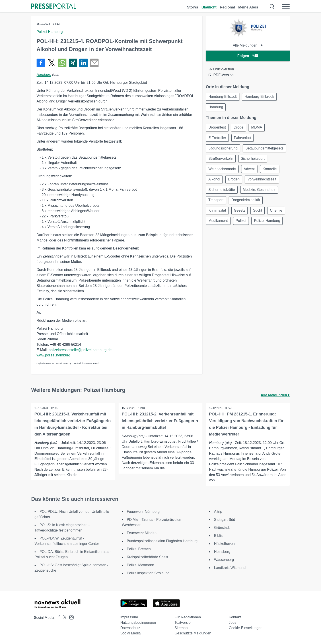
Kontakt (235, 617)
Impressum (129, 617)
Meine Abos (248, 7)
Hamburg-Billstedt (223, 97)
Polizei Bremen (139, 549)
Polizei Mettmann (141, 565)
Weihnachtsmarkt (255, 171)
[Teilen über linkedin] (84, 63)
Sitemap (181, 628)
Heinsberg (222, 552)
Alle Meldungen (248, 45)
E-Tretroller (217, 139)
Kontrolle (235, 182)
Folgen (248, 56)
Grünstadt (222, 528)
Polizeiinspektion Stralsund (148, 573)
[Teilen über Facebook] (41, 63)
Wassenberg (224, 560)
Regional (227, 7)
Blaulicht (209, 7)
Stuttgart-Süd (224, 520)
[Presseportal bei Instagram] (70, 617)
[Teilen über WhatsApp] (62, 63)
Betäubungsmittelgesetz (228, 160)
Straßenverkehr (267, 160)
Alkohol (257, 182)
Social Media (131, 633)
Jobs (233, 623)
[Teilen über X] (51, 63)
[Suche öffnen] (272, 7)
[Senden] (94, 63)
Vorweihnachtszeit (223, 192)
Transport (257, 203)
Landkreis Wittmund (230, 568)
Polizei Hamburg (50, 32)
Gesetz (278, 214)
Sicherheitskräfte (259, 192)
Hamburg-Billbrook (260, 97)
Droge (240, 128)
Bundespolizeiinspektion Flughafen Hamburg (162, 541)
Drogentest (217, 128)
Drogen (277, 182)
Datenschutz (130, 628)
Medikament (257, 224)
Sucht (213, 224)
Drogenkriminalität (223, 214)
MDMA (258, 128)
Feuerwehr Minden (142, 533)
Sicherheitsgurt (221, 171)
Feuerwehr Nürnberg (143, 512)
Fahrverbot (244, 139)
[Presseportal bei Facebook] (58, 618)
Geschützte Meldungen (193, 633)
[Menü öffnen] (286, 7)
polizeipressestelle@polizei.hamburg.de (80, 350)
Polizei (214, 235)
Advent (214, 182)
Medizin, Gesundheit (225, 203)
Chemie (232, 224)
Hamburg (44, 75)
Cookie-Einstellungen (246, 628)
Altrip (218, 512)
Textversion (184, 623)
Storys (193, 7)
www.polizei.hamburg (53, 355)
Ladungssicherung (223, 150)
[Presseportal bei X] (63, 618)
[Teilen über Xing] (73, 63)
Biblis (218, 536)
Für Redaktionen (188, 617)
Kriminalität (255, 214)
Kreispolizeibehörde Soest (148, 557)
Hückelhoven (224, 544)
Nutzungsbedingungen (138, 623)
